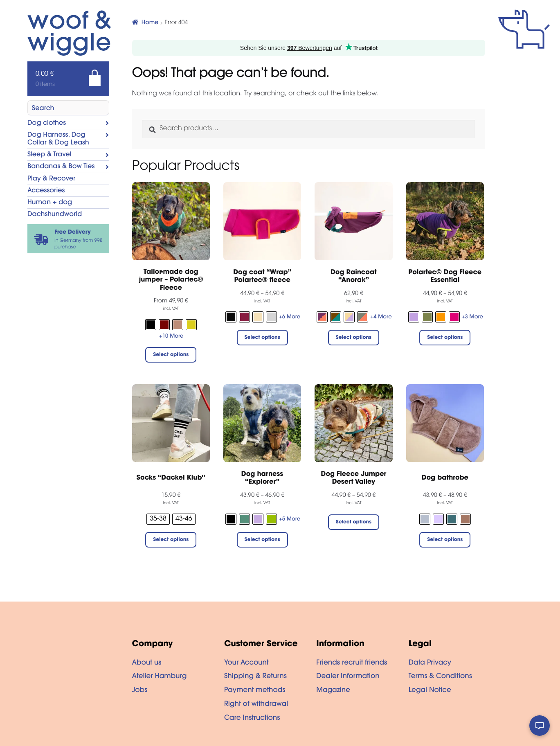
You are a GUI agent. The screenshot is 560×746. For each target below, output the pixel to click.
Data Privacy (430, 663)
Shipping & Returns (255, 677)
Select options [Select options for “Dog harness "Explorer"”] (262, 540)
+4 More (381, 317)
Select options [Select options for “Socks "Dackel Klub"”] (171, 540)
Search (43, 109)
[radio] (151, 325)
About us (147, 663)
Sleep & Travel (49, 155)
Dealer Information (348, 677)
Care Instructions (252, 719)
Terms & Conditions (440, 677)
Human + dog (50, 203)
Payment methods (255, 691)
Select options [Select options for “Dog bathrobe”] (445, 540)
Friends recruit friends (352, 663)
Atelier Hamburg (160, 677)
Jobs (140, 691)
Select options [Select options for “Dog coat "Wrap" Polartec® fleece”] (262, 338)
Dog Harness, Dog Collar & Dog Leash (58, 139)
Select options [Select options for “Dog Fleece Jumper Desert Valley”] (354, 523)
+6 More (290, 317)
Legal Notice (430, 691)
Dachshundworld (55, 215)
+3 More (472, 317)
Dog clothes (47, 124)
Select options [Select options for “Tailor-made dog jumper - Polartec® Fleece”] (171, 355)
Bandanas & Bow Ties (61, 167)
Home (150, 23)
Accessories (46, 191)
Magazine (333, 691)
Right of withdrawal (256, 705)
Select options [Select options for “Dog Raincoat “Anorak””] (354, 338)
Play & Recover (51, 179)
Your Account (246, 663)
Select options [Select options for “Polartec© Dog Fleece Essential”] (445, 338)
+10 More (171, 337)
